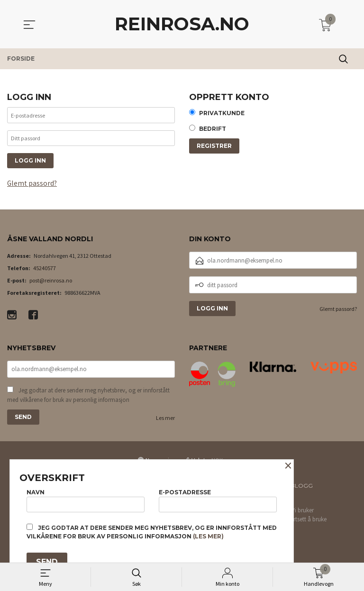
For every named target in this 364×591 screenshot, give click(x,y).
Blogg (302, 490)
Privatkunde (222, 114)
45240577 (45, 272)
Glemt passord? (33, 187)
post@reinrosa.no (51, 284)
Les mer (165, 423)
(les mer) (208, 536)
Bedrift (213, 130)
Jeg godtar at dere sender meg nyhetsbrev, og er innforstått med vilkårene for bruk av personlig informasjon (88, 400)
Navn (86, 499)
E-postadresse (218, 499)
